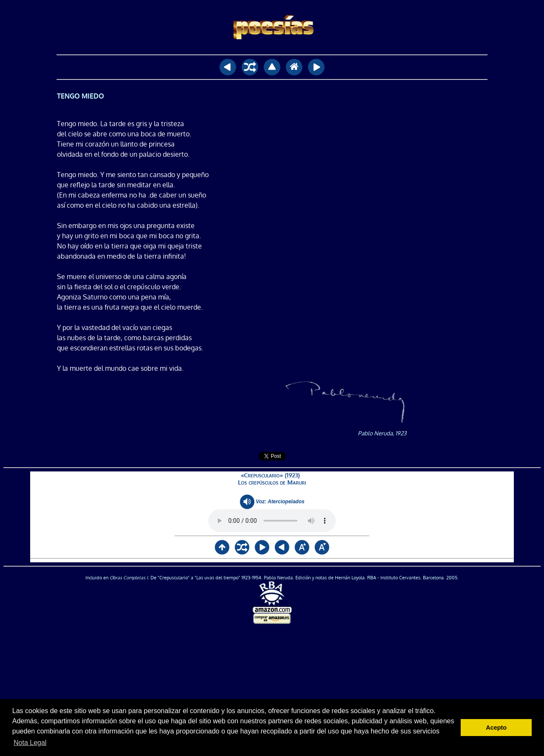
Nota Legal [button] (30, 743)
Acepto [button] (496, 728)
